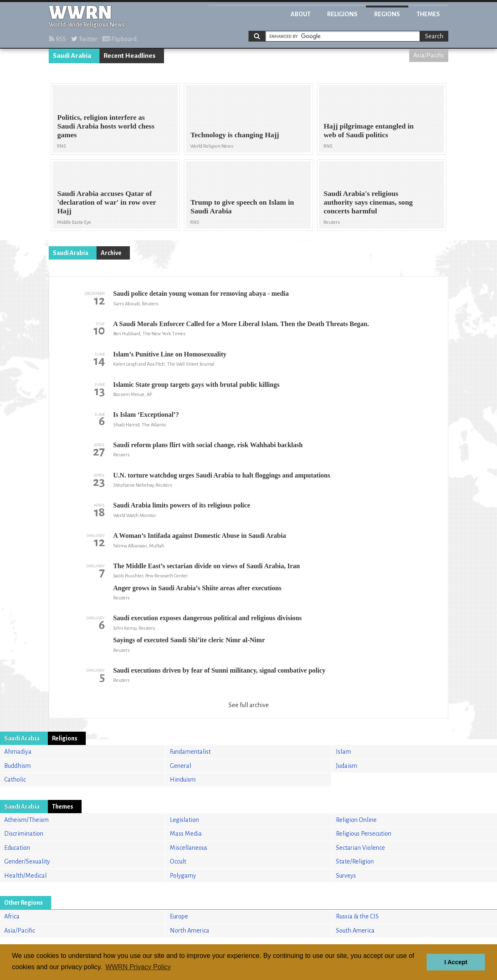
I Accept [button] (456, 962)
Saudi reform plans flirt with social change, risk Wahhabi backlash (208, 445)
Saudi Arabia (72, 56)
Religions (342, 14)
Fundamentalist (190, 752)
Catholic (15, 780)
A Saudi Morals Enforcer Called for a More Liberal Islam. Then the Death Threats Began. (241, 324)
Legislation (184, 820)
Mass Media (186, 834)
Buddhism (17, 766)
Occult (178, 861)
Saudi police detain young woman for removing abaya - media (201, 293)
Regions (387, 14)
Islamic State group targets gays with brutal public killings (196, 385)
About (301, 14)
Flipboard (119, 39)
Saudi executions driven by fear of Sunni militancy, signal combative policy (219, 670)
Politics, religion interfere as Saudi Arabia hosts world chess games (106, 126)
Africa (12, 916)
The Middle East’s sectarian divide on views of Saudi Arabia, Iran (207, 566)
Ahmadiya (18, 752)
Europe (179, 916)
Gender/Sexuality (27, 861)
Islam (343, 752)
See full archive (249, 705)
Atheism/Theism (26, 820)
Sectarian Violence (360, 848)
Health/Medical (25, 876)
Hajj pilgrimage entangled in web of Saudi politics (369, 130)
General (180, 766)
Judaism (347, 766)
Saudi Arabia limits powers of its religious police (182, 505)
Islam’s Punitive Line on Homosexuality (170, 354)
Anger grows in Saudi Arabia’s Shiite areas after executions (197, 588)
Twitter (84, 39)
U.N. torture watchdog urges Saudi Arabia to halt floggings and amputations (222, 475)
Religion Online (356, 820)
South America (355, 931)
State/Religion (355, 861)
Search (434, 36)
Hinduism (183, 780)
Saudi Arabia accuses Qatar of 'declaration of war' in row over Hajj (106, 202)
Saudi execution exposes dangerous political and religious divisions (207, 618)
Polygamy (183, 876)
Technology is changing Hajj (235, 135)
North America (190, 931)
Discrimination (24, 834)
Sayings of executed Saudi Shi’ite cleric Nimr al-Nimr (189, 640)
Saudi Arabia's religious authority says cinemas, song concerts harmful (368, 202)
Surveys (346, 876)
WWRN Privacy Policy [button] (138, 967)
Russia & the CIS (357, 916)
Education (17, 848)
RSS (58, 39)
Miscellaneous (189, 848)
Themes (428, 14)
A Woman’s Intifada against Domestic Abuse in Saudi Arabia (200, 536)
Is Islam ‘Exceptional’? (146, 415)
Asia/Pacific (429, 55)
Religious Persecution (364, 834)
